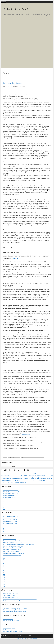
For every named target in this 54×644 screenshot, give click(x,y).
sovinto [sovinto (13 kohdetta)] (39, 481)
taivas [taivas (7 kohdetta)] (10, 483)
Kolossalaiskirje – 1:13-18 (10, 522)
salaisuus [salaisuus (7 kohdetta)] (27, 481)
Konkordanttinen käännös (16, 9)
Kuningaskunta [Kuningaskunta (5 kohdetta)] (11, 479)
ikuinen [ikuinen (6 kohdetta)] (16, 476)
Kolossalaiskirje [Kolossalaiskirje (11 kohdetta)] (4, 478)
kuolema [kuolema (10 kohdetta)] (16, 478)
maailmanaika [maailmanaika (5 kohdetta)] (21, 479)
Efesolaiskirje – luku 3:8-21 (11, 495)
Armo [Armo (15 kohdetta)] (28, 474)
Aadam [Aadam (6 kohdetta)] (2, 474)
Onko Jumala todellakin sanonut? (13, 542)
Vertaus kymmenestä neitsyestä (12, 555)
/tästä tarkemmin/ (16, 258)
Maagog (20, 457)
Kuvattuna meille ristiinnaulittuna (13, 541)
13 (4, 579)
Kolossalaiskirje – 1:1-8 (10, 518)
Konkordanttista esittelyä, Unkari (13, 632)
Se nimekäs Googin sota (12, 83)
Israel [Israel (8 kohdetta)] (23, 476)
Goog (9, 457)
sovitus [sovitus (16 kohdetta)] (43, 481)
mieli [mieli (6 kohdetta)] (31, 478)
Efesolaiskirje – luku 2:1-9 (11, 490)
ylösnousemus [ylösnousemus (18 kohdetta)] (21, 483)
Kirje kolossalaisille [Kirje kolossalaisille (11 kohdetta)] (41, 476)
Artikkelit (5, 457)
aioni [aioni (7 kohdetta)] (20, 474)
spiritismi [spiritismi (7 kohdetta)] (47, 481)
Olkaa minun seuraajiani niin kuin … (13, 553)
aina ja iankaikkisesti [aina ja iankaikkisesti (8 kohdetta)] (15, 474)
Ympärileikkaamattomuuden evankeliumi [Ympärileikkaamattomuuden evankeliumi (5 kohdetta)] (34, 483)
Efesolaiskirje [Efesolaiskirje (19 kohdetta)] (34, 474)
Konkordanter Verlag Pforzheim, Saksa (14, 610)
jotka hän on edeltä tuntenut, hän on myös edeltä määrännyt (20, 599)
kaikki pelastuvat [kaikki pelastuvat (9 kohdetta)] (32, 476)
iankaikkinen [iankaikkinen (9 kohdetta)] (6, 476)
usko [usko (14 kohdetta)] (15, 483)
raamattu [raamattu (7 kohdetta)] (23, 481)
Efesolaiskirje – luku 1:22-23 (11, 597)
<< (4, 500)
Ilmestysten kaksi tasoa (10, 539)
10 (4, 574)
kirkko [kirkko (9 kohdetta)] (52, 476)
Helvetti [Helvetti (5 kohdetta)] (46, 474)
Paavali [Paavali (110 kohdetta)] (35, 478)
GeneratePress (29, 636)
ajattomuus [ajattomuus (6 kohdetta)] (24, 474)
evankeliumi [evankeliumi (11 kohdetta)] (41, 474)
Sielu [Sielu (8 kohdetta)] (36, 481)
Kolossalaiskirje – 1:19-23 (10, 523)
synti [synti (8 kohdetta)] (8, 483)
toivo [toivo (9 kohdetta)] (13, 483)
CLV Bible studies (8, 619)
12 (4, 578)
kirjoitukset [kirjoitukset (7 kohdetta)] (48, 476)
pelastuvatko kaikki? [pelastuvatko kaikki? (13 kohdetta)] (16, 481)
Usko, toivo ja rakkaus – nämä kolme (14, 548)
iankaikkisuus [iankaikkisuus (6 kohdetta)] (12, 476)
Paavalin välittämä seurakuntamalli (13, 546)
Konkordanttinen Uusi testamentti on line (15, 612)
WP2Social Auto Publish (21, 639)
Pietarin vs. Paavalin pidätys (11, 551)
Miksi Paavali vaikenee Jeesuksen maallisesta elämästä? (19, 544)
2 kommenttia (41, 457)
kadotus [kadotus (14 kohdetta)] (26, 476)
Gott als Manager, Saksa (10, 630)
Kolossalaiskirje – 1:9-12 (10, 520)
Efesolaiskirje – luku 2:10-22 (11, 492)
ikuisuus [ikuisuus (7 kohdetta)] (19, 476)
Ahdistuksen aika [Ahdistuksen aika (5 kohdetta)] (7, 474)
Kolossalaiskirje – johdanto (11, 516)
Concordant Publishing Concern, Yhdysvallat (16, 608)
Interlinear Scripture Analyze (11, 621)
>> (4, 509)
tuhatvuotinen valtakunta (30, 457)
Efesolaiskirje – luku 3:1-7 (11, 494)
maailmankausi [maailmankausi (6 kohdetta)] (27, 478)
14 (4, 581)
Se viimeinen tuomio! (9, 595)
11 (4, 576)
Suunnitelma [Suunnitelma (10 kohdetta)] (3, 483)
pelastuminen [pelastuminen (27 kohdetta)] (5, 481)
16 (4, 585)
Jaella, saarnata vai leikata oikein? (13, 601)
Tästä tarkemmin (25, 435)
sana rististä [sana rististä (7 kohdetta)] (32, 481)
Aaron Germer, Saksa (9, 628)
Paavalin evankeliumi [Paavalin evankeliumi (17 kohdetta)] (45, 478)
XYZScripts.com (34, 639)
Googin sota (14, 457)
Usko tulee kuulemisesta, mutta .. (13, 550)
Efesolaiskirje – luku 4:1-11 (11, 497)
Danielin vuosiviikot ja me (11, 594)
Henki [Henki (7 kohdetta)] (49, 474)
